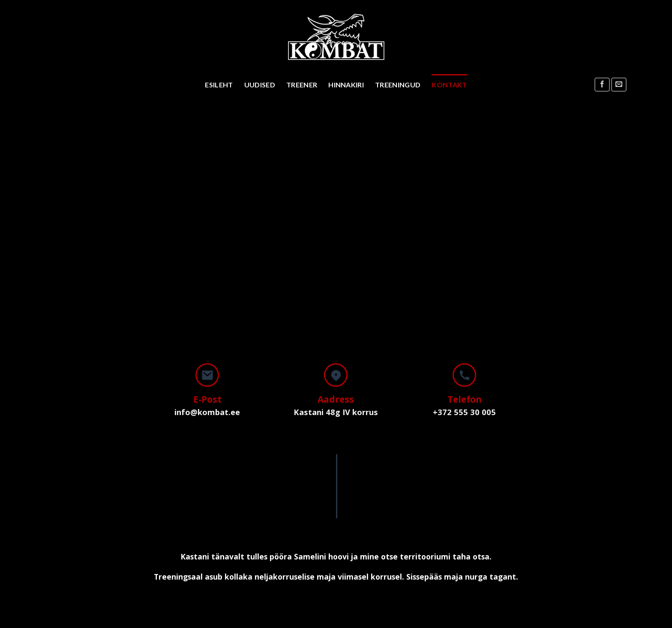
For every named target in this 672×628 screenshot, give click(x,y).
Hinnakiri (346, 85)
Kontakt (449, 85)
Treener (302, 85)
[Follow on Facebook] (602, 85)
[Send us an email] (619, 85)
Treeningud (398, 85)
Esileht (219, 85)
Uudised (260, 85)
